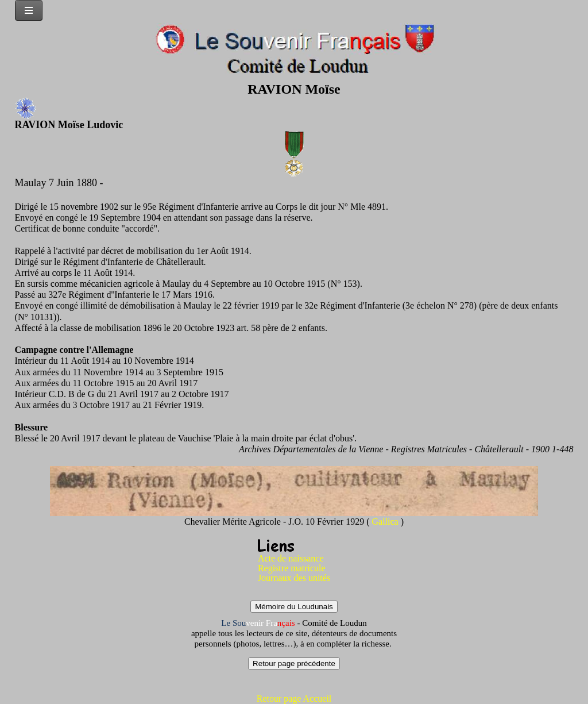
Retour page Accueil (294, 699)
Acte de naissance (291, 558)
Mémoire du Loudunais (294, 607)
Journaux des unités (294, 578)
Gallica (386, 522)
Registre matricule (292, 568)
